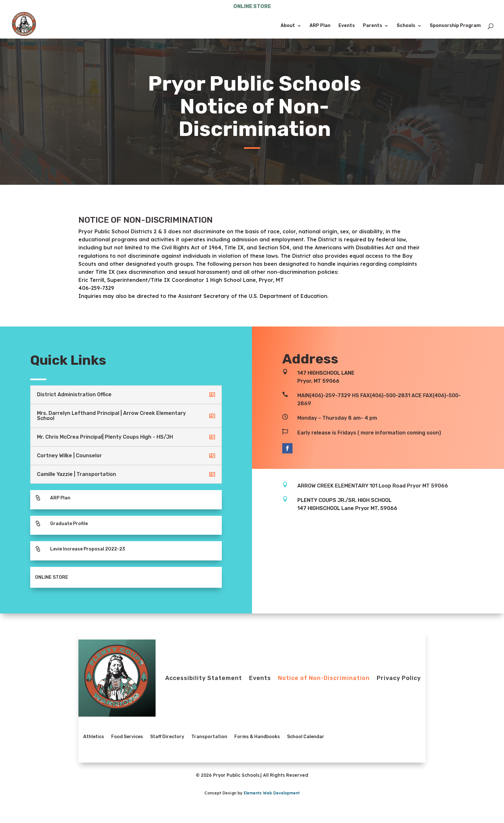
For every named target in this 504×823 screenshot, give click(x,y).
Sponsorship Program (455, 26)
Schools (406, 26)
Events (347, 26)
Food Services (127, 737)
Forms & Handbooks (257, 737)
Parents (373, 26)
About (288, 26)
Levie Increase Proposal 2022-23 (88, 549)
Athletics (94, 737)
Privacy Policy (399, 678)
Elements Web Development (272, 793)
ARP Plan (320, 26)
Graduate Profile (69, 524)
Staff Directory (167, 737)
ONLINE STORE (252, 7)
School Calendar (306, 737)
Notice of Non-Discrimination (324, 678)
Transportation (209, 737)
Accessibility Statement (204, 678)
